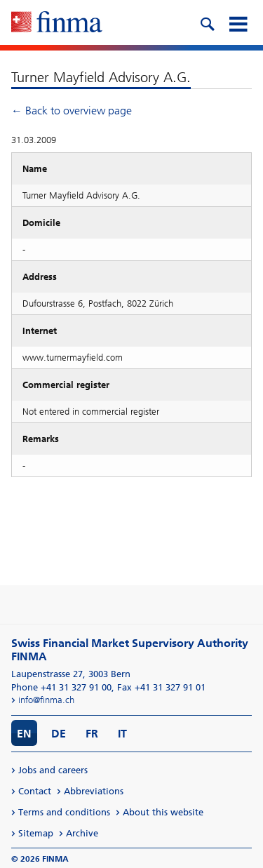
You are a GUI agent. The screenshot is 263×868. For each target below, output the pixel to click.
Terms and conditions (64, 812)
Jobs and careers (53, 770)
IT (122, 734)
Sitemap (36, 833)
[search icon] (207, 22)
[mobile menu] (238, 22)
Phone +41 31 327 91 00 (61, 687)
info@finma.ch (46, 700)
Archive (82, 833)
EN (24, 734)
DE (59, 734)
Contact (35, 791)
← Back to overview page (72, 111)
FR (92, 734)
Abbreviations (94, 791)
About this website (163, 812)
